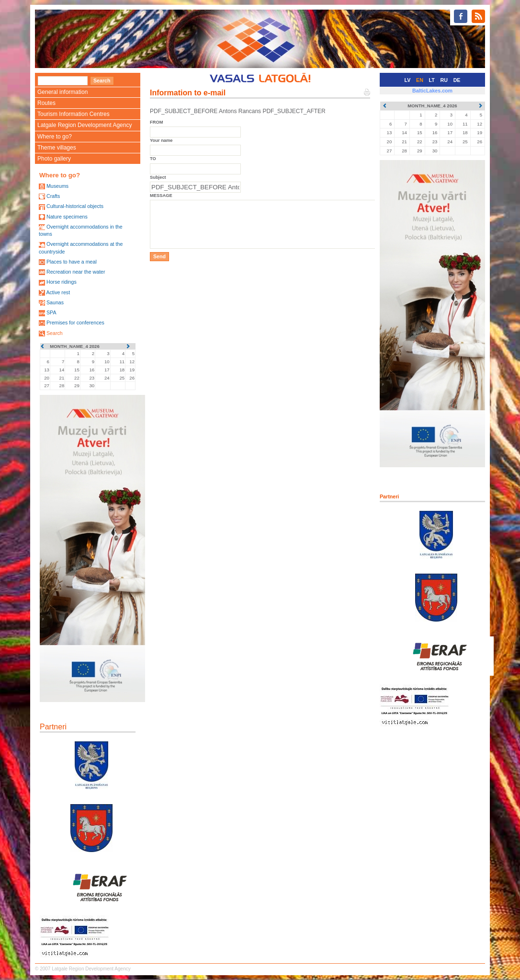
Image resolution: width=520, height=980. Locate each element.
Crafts (53, 196)
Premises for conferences (75, 323)
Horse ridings (62, 282)
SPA (51, 312)
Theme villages (57, 148)
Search (55, 333)
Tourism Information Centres (73, 114)
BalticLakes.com (432, 91)
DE (457, 80)
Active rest (58, 292)
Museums (57, 186)
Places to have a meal (72, 262)
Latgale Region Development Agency (85, 125)
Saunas (55, 302)
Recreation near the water (76, 272)
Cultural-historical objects (75, 206)
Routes (46, 103)
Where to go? (55, 137)
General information (62, 92)
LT (432, 80)
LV (408, 80)
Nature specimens (67, 217)
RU (444, 80)
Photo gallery (54, 159)
